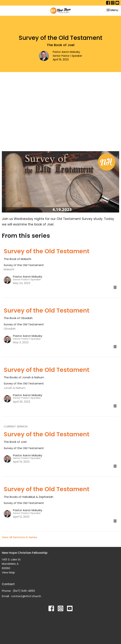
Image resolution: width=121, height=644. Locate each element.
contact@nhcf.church (26, 596)
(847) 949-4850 (24, 591)
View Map (8, 572)
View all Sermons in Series (19, 537)
